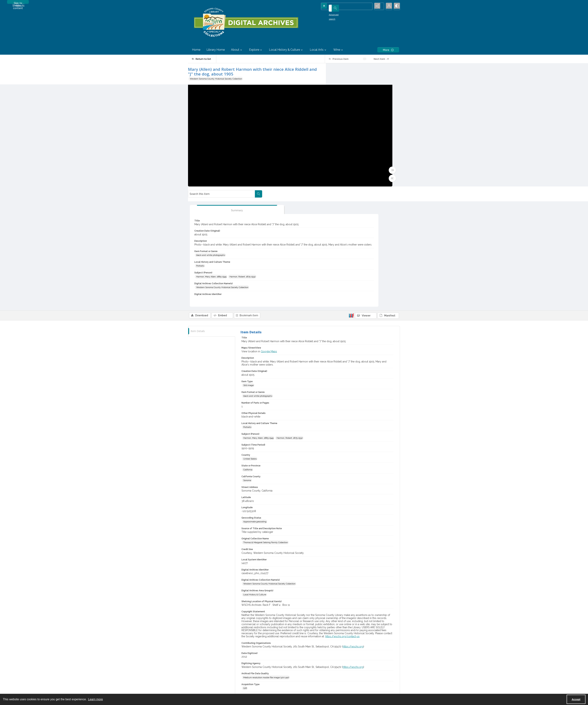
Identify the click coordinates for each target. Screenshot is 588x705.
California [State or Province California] (248, 352)
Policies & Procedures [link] (255, 613)
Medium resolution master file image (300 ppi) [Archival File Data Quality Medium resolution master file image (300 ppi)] (266, 561)
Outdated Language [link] (198, 626)
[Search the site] (341, 6)
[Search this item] (359, 71)
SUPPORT (302, 609)
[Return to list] (204, 59)
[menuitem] (215, 613)
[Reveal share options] (378, 6)
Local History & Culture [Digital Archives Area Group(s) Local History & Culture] (255, 478)
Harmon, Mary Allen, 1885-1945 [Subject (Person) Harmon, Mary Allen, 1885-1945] (353, 172)
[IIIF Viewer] (366, 199)
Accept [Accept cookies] (576, 699)
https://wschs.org (353, 530)
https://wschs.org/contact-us (342, 519)
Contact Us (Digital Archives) (364, 652)
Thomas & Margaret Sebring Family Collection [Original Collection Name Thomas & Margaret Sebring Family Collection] (266, 425)
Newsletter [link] (356, 638)
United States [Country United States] (250, 342)
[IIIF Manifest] (388, 199)
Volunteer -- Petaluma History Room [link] (315, 626)
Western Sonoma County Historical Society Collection (216, 79)
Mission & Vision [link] (196, 613)
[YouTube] (354, 672)
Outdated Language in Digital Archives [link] (207, 632)
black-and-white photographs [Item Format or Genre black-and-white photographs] (352, 150)
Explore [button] (256, 50)
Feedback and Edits (360, 656)
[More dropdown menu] (388, 50)
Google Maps (269, 234)
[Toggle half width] (329, 182)
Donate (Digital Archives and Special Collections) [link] (321, 619)
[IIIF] (351, 198)
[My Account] (387, 6)
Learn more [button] (95, 699)
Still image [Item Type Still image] (248, 268)
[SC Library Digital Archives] (246, 22)
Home (196, 50)
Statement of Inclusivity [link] (200, 619)
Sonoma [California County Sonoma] (247, 363)
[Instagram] (368, 672)
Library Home (216, 50)
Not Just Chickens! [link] (360, 632)
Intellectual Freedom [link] (198, 644)
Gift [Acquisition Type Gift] (245, 571)
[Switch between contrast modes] (396, 6)
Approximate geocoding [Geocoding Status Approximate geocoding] (255, 405)
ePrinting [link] (355, 644)
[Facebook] (361, 672)
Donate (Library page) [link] (308, 613)
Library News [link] (357, 626)
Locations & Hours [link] (360, 613)
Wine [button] (339, 50)
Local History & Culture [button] (286, 50)
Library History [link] (195, 638)
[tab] (348, 93)
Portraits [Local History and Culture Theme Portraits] (341, 161)
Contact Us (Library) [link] (360, 619)
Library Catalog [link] (195, 652)
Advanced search (332, 13)
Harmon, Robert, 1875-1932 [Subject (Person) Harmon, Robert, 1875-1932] (351, 177)
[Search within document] (396, 71)
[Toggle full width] (329, 173)
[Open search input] (369, 6)
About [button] (237, 50)
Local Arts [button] (318, 50)
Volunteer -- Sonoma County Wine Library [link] (318, 642)
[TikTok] (375, 672)
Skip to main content (18, 3)
